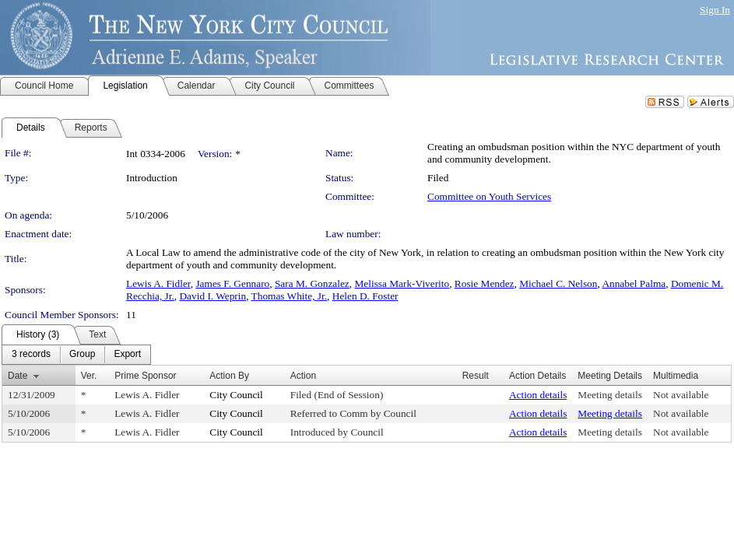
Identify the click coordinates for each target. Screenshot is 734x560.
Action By (229, 376)
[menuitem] (31, 355)
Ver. (89, 376)
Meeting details (610, 395)
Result (476, 376)
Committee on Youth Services (489, 196)
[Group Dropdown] (82, 355)
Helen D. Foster (365, 296)
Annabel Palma (634, 283)
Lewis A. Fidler (158, 283)
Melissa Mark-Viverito (402, 283)
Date (18, 376)
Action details (538, 395)
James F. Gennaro (232, 283)
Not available (681, 395)
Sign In (715, 10)
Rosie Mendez (485, 283)
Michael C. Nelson (558, 283)
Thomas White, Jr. (289, 296)
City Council (236, 395)
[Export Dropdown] (127, 355)
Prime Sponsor (145, 376)
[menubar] (76, 355)
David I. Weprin (212, 296)
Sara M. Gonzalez (312, 283)
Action (303, 376)
